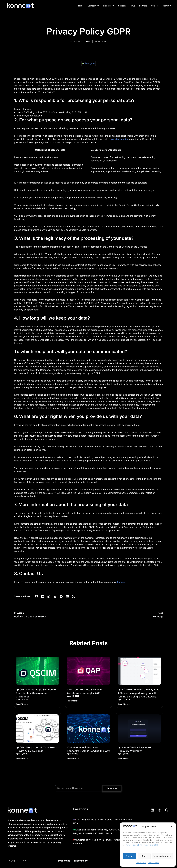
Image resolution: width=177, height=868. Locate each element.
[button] (171, 826)
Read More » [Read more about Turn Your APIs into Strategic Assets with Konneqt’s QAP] (73, 701)
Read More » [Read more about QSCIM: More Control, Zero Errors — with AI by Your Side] (22, 759)
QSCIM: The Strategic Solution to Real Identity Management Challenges (36, 693)
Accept (130, 856)
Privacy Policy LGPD (151, 845)
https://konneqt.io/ (118, 139)
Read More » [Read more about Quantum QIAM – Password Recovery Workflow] (124, 759)
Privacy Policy (153, 863)
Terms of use (63, 862)
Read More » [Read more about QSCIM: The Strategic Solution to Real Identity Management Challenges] (22, 705)
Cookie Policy (141, 863)
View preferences (162, 856)
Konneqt (121, 582)
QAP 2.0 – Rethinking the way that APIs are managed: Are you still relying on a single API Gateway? (138, 693)
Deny (144, 856)
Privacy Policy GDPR (134, 845)
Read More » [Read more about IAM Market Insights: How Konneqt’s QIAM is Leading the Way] (73, 759)
